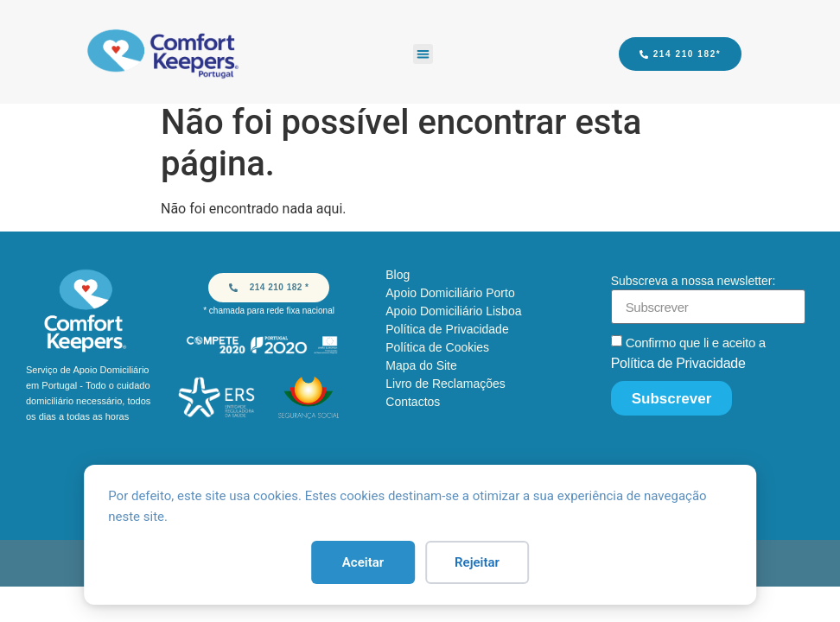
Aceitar (363, 562)
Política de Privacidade (678, 363)
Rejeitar (477, 562)
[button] (423, 54)
